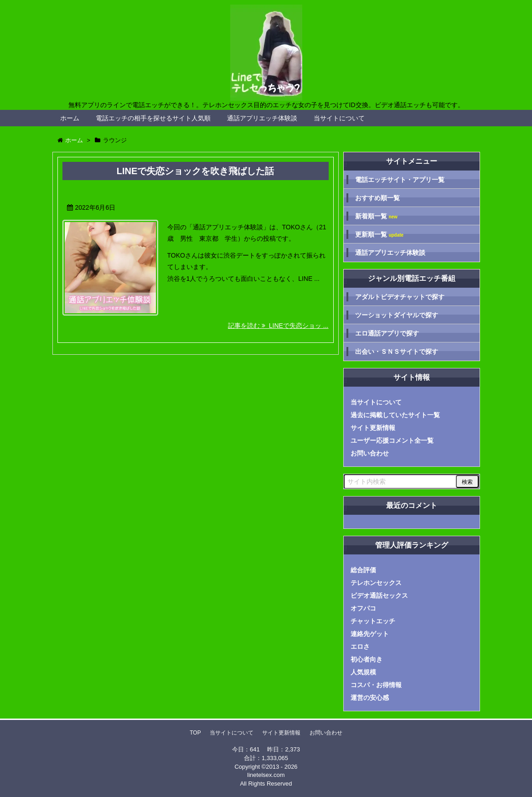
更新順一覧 (380, 235)
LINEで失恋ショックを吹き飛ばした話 (196, 171)
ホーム (70, 118)
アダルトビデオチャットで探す (400, 297)
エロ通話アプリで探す (387, 333)
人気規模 (363, 672)
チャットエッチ (373, 621)
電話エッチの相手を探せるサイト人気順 (153, 118)
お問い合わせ (370, 453)
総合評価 (363, 570)
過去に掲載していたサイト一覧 (395, 415)
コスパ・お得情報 (376, 685)
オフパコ (363, 608)
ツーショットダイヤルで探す (397, 315)
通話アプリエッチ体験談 (262, 118)
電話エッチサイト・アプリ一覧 (400, 180)
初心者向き (367, 659)
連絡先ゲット (370, 634)
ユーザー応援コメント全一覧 (392, 440)
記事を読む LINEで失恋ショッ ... (278, 326)
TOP (195, 733)
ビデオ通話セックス (379, 595)
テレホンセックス (376, 583)
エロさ (360, 647)
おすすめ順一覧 (377, 198)
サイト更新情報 (373, 428)
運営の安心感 (370, 698)
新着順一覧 (376, 216)
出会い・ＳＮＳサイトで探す (397, 352)
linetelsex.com (266, 775)
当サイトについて (339, 118)
